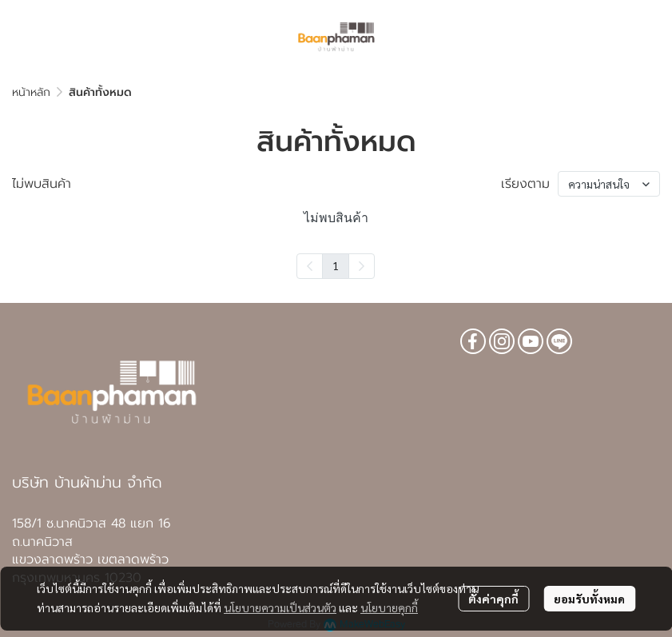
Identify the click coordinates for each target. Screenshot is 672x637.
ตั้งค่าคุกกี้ (493, 599)
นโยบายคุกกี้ (389, 607)
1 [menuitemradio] (336, 265)
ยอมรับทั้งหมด (589, 599)
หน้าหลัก (31, 92)
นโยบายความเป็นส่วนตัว (280, 607)
